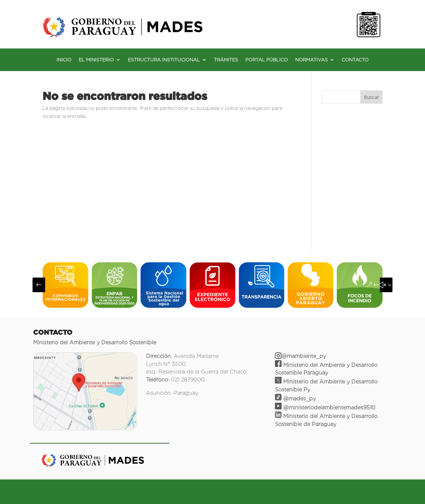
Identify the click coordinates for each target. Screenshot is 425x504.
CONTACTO (355, 60)
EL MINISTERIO (96, 60)
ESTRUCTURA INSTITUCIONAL (164, 60)
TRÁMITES (226, 60)
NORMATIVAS (311, 60)
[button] (39, 285)
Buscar (371, 97)
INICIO (64, 60)
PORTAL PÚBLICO (267, 60)
